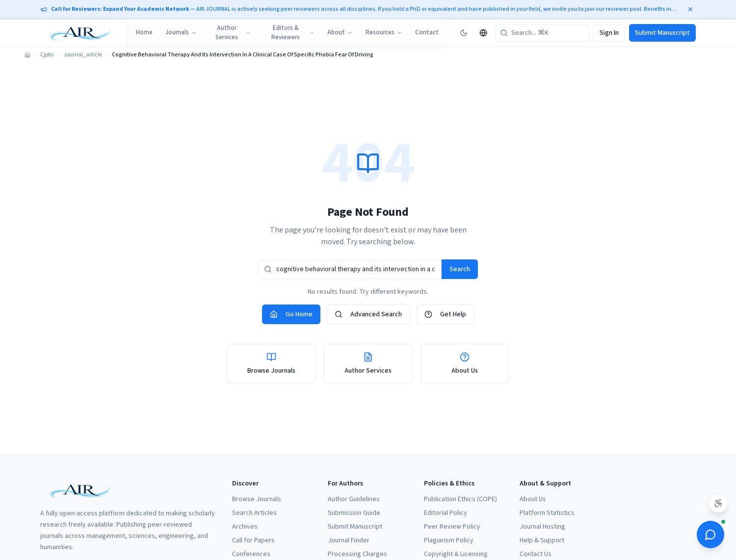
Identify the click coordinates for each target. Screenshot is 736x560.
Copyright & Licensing (456, 554)
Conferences (251, 554)
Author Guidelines (354, 499)
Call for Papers (253, 540)
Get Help (445, 314)
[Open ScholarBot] (710, 535)
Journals (181, 32)
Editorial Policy (446, 513)
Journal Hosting (542, 527)
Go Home (291, 314)
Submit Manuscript (662, 33)
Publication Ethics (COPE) (460, 499)
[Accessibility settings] (718, 503)
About (340, 32)
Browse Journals (257, 499)
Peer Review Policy (452, 527)
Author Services (233, 33)
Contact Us (536, 554)
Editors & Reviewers (293, 33)
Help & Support (542, 540)
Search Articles (254, 513)
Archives (245, 527)
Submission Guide (354, 513)
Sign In (609, 33)
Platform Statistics (547, 513)
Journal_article (83, 55)
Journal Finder (349, 540)
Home (144, 32)
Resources (384, 32)
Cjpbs (47, 55)
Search (460, 269)
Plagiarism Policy (449, 540)
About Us (533, 499)
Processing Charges (357, 554)
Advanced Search (368, 314)
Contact (427, 32)
